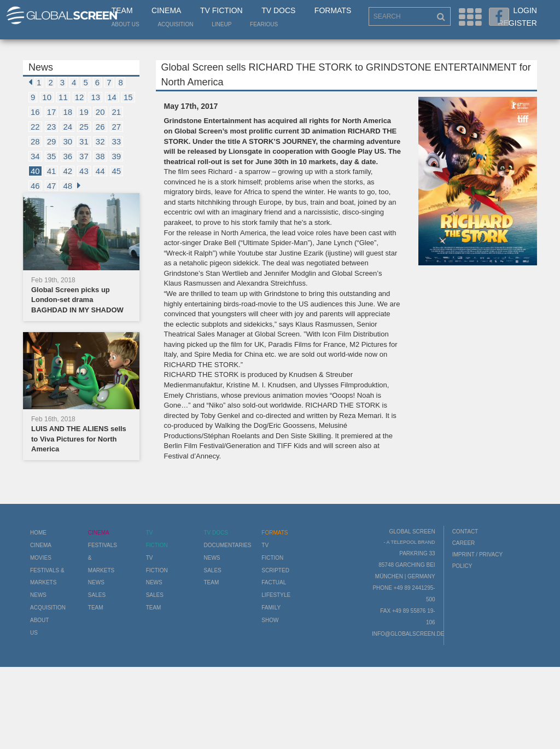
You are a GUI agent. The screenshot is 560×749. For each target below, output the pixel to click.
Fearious (264, 24)
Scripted (275, 570)
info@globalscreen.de (408, 634)
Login (525, 10)
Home (38, 533)
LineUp (221, 24)
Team (122, 10)
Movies (41, 558)
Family (271, 608)
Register (517, 23)
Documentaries (227, 545)
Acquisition (175, 24)
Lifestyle (276, 595)
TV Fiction (221, 10)
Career (464, 543)
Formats (333, 10)
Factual (274, 582)
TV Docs (278, 10)
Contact (465, 532)
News (38, 595)
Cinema (166, 10)
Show (270, 620)
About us (126, 24)
